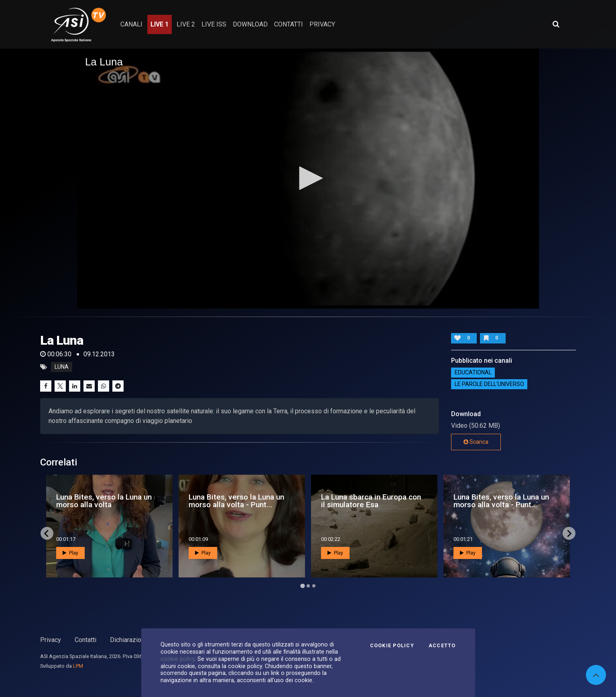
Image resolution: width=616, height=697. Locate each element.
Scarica (476, 442)
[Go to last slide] (47, 533)
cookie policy (178, 659)
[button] (308, 178)
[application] (308, 179)
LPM (78, 666)
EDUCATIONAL (473, 372)
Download (250, 24)
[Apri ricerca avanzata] (556, 24)
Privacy (51, 640)
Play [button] (70, 553)
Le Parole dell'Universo (489, 384)
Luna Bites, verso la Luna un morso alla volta (104, 501)
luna (62, 367)
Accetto (442, 646)
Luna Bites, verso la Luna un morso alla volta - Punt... (236, 501)
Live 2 (186, 24)
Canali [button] (131, 24)
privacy (322, 24)
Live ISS (214, 24)
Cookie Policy (392, 646)
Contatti (85, 640)
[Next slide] (569, 533)
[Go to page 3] (314, 586)
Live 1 (160, 24)
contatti (289, 24)
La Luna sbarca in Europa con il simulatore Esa (371, 501)
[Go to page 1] (302, 586)
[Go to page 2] (308, 586)
